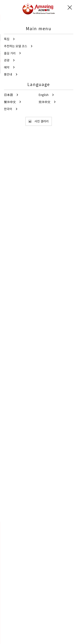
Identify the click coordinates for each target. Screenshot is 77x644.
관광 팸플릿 (38, 607)
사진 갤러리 (38, 577)
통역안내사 (11, 622)
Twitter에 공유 (33, 513)
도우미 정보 (11, 636)
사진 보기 (28, 110)
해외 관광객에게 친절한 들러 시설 (27, 159)
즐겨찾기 (12, 562)
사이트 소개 (11, 629)
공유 (27, 122)
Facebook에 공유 (44, 513)
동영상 (38, 592)
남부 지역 (14, 141)
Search (12, 555)
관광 (13, 18)
